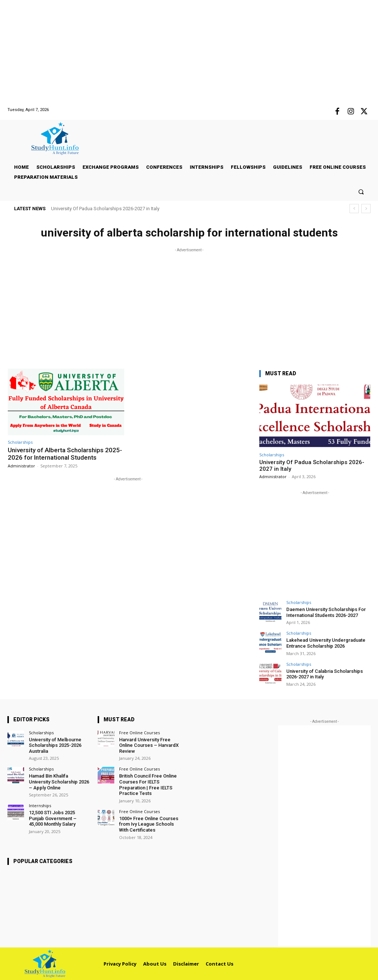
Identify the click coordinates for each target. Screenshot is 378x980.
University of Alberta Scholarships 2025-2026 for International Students (65, 454)
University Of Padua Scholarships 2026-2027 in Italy (105, 209)
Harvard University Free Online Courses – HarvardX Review (149, 745)
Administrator (21, 466)
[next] (366, 209)
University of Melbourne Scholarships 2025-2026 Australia (55, 745)
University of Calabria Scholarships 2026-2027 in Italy (325, 674)
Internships (40, 806)
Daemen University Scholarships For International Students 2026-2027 (326, 612)
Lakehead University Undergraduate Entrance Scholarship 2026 (326, 643)
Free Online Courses (139, 733)
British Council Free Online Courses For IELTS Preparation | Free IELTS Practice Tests (148, 785)
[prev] (354, 209)
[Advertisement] (189, 52)
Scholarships (20, 442)
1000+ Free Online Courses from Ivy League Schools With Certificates (149, 824)
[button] (361, 192)
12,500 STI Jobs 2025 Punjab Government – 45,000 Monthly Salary (53, 818)
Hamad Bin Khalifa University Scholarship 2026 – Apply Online (59, 782)
